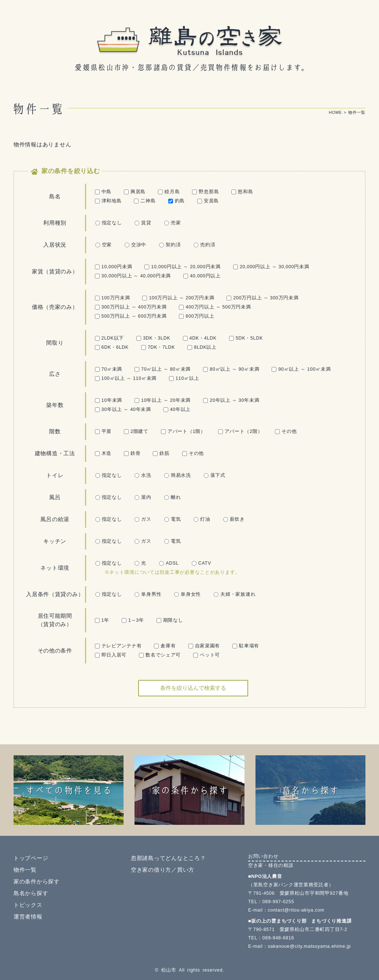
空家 (104, 245)
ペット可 (207, 655)
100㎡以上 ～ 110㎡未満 (126, 378)
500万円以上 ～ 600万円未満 (131, 316)
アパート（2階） (240, 431)
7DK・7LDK (158, 347)
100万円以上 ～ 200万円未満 (178, 298)
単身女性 (187, 594)
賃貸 (143, 223)
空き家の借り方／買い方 (163, 870)
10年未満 (109, 400)
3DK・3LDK (153, 338)
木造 (103, 453)
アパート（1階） (183, 431)
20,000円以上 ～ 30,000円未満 (271, 267)
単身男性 (148, 594)
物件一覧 (25, 870)
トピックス (28, 905)
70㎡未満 (109, 369)
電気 (172, 519)
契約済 (170, 245)
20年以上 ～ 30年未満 (231, 400)
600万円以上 (196, 316)
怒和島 (242, 192)
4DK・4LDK (200, 338)
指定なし (109, 223)
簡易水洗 (178, 475)
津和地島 (108, 201)
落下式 (215, 475)
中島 (103, 192)
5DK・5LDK (246, 338)
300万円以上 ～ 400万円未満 (131, 307)
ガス (143, 519)
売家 (172, 223)
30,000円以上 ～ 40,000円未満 (133, 276)
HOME (335, 112)
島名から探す (31, 893)
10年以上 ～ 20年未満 (163, 400)
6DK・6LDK (112, 347)
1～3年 (133, 620)
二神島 (145, 201)
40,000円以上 (202, 276)
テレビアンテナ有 (118, 646)
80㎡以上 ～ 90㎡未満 (231, 369)
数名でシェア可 (160, 655)
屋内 (143, 497)
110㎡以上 (184, 378)
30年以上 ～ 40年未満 (123, 409)
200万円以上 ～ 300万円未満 (262, 298)
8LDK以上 (202, 347)
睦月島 (169, 192)
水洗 (143, 475)
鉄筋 (161, 453)
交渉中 (135, 245)
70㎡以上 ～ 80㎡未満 (163, 369)
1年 (102, 620)
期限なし (170, 620)
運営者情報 (28, 917)
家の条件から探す (37, 882)
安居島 (208, 201)
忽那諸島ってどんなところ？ (168, 858)
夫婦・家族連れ (235, 594)
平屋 (103, 431)
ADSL (169, 563)
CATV (201, 563)
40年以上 (177, 409)
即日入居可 (111, 655)
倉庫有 (165, 646)
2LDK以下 (110, 338)
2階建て (136, 431)
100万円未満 (113, 298)
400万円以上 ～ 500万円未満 (215, 307)
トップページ (31, 858)
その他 (286, 431)
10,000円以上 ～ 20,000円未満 (183, 267)
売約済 (204, 245)
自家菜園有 (204, 646)
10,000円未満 (114, 267)
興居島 (135, 192)
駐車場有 (246, 646)
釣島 (176, 201)
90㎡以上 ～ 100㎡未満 (301, 369)
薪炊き (234, 519)
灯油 (202, 519)
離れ (172, 497)
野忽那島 (205, 192)
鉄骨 (132, 453)
